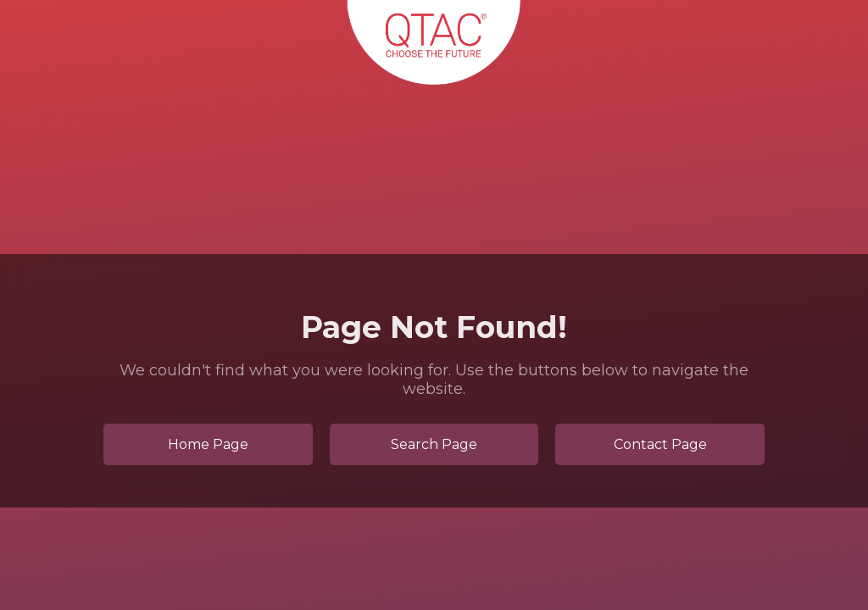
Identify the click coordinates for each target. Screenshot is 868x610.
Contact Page (660, 444)
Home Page (208, 444)
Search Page (434, 444)
